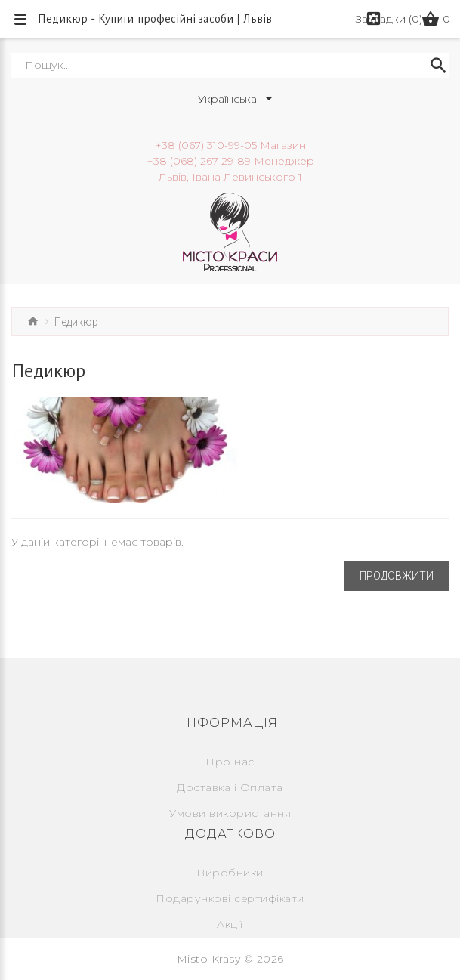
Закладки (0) (389, 19)
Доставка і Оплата (230, 787)
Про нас (230, 762)
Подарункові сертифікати (230, 898)
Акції (230, 924)
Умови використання (230, 813)
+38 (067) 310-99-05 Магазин (230, 145)
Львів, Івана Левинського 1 (230, 177)
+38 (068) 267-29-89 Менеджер (230, 161)
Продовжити (397, 576)
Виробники (230, 873)
